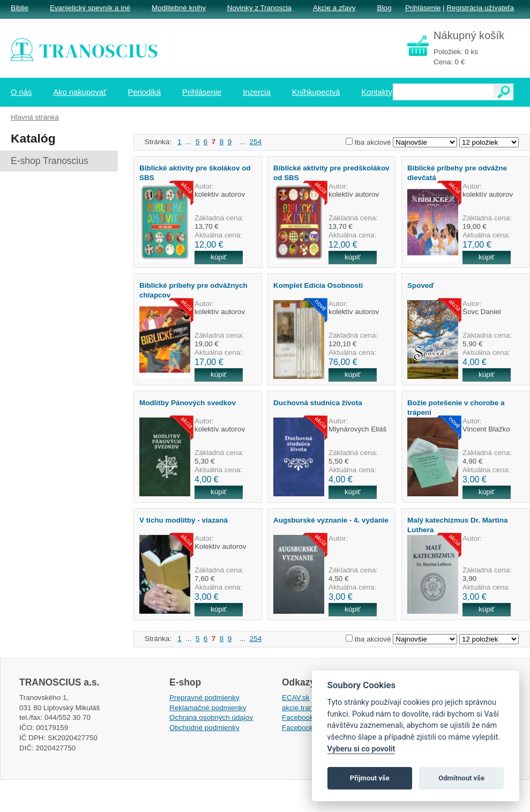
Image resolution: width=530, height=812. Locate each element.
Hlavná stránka (35, 117)
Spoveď (421, 285)
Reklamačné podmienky (208, 708)
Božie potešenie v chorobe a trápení (456, 407)
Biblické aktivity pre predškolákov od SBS (331, 173)
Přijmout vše (370, 778)
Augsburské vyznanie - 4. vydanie (331, 520)
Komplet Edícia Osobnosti (318, 285)
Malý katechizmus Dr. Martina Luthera (457, 525)
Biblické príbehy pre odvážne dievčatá (457, 173)
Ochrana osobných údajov (211, 717)
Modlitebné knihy (179, 8)
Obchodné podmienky (204, 728)
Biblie (20, 8)
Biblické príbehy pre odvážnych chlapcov (193, 290)
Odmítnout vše (461, 778)
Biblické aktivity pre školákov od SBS (195, 173)
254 (256, 142)
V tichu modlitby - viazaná (184, 520)
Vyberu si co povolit (361, 749)
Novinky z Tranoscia (259, 8)
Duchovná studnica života (318, 403)
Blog (384, 8)
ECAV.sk (296, 698)
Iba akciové (373, 142)
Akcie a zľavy (334, 8)
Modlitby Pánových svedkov (188, 403)
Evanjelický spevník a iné (90, 8)
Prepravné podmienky (204, 698)
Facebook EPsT (308, 728)
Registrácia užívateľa (480, 8)
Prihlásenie (423, 8)
